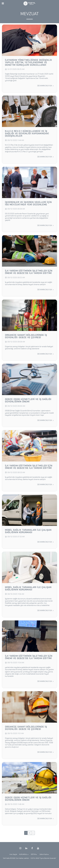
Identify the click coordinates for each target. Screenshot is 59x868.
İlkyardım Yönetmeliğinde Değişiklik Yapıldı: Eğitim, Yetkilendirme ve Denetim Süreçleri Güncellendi (28, 62)
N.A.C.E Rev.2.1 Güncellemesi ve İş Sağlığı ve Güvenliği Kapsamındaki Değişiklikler (27, 134)
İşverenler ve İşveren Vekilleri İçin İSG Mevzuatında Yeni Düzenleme (28, 203)
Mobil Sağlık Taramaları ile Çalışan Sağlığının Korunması (28, 531)
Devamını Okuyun (46, 86)
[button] (3, 3)
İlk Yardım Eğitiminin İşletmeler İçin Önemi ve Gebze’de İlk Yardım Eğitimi (29, 272)
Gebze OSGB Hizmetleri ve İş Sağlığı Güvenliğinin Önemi (28, 400)
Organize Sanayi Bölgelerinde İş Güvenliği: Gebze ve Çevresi (26, 336)
